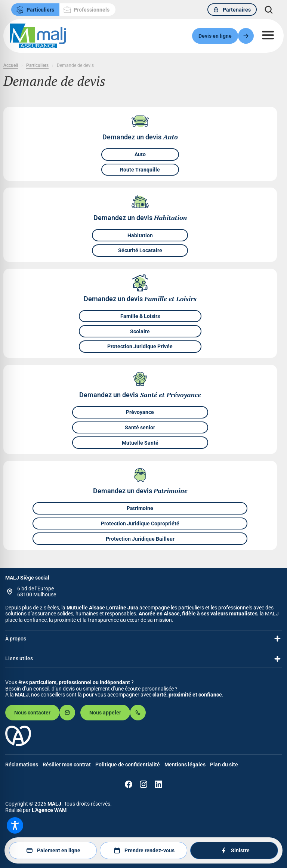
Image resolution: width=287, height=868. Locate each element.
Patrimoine (140, 508)
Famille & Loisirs (140, 316)
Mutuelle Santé (140, 443)
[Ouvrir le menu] (268, 35)
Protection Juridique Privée (140, 347)
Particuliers (37, 65)
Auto (140, 155)
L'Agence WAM (49, 810)
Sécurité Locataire (140, 251)
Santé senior (140, 427)
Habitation (140, 235)
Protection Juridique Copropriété (140, 523)
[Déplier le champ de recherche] (269, 10)
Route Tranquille (140, 170)
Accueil (11, 65)
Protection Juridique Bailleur (140, 539)
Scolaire (140, 331)
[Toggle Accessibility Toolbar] (15, 825)
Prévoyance (140, 412)
